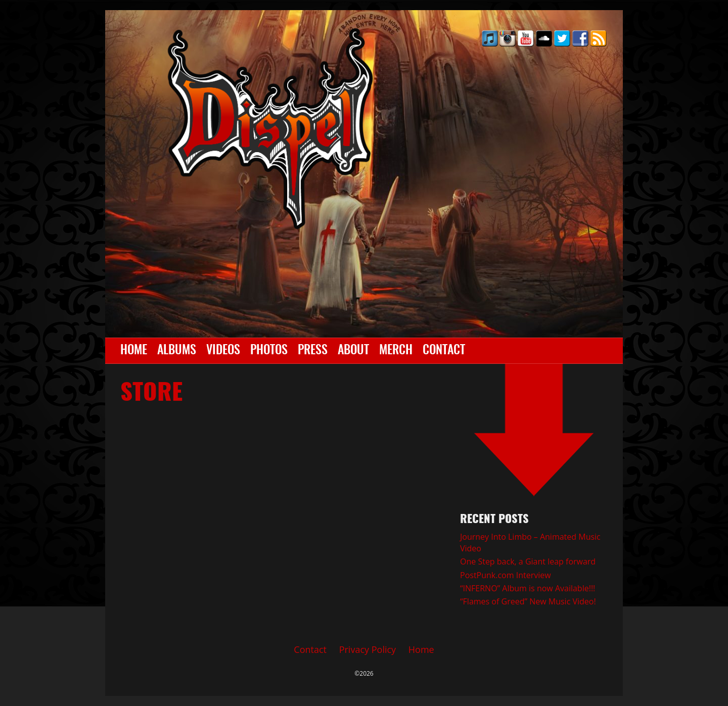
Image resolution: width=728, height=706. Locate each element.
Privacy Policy (368, 649)
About (353, 351)
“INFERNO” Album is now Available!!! (528, 588)
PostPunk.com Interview (506, 575)
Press (313, 351)
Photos (269, 351)
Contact (444, 351)
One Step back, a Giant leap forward (528, 561)
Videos (223, 351)
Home (134, 351)
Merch (396, 351)
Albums (177, 351)
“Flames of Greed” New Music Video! (528, 601)
